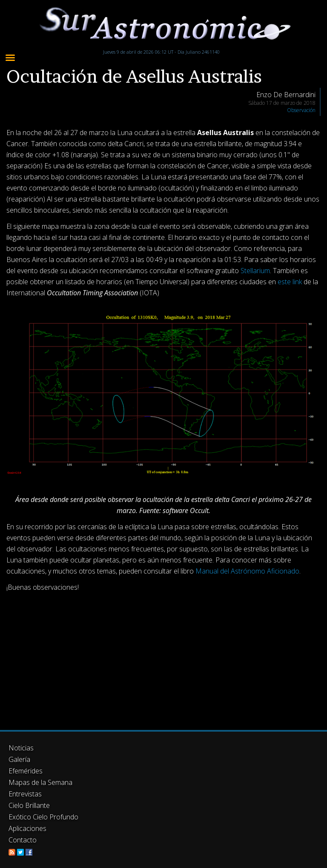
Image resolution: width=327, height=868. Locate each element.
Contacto (23, 840)
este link (290, 282)
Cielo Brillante (29, 805)
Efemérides (26, 771)
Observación (301, 110)
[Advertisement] (163, 657)
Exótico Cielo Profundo (43, 817)
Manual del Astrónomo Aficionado (247, 571)
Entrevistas (25, 794)
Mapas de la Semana (40, 782)
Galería (19, 759)
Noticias (21, 748)
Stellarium (255, 271)
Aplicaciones (27, 828)
